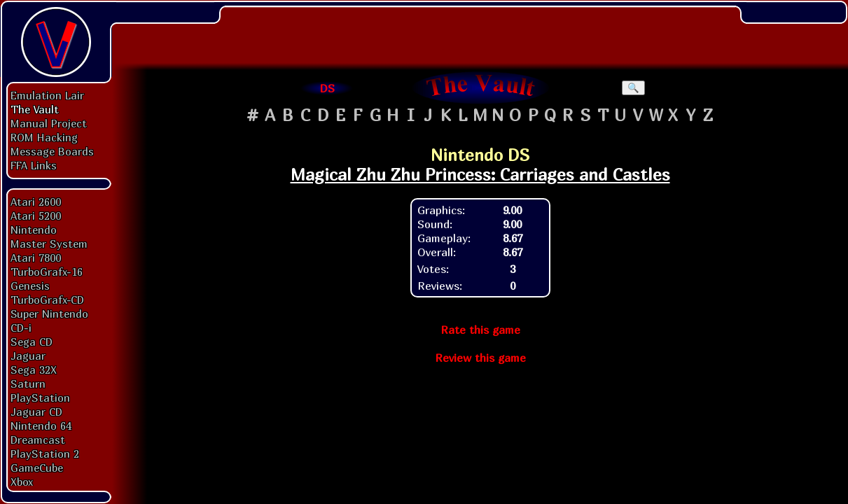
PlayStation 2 (45, 454)
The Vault (35, 109)
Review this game (480, 358)
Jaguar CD (36, 412)
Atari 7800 (36, 258)
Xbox (22, 482)
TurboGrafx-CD (47, 300)
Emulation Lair (47, 95)
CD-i (21, 328)
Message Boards (52, 151)
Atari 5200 (36, 216)
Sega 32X (34, 370)
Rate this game (480, 330)
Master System (49, 244)
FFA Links (34, 165)
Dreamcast (38, 440)
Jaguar (28, 356)
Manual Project (49, 123)
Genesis (30, 286)
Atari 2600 (36, 202)
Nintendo (34, 230)
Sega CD (32, 342)
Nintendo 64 (41, 426)
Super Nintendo (49, 314)
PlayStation (40, 398)
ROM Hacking (44, 137)
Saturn (28, 384)
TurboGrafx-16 (47, 272)
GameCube (37, 468)
